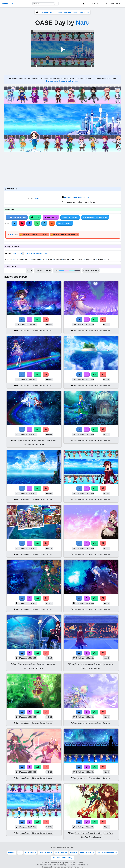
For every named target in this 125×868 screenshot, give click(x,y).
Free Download (17, 217)
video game (17, 253)
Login (112, 3)
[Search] (57, 4)
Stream (49, 259)
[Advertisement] (62, 169)
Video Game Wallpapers (68, 12)
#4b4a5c (77, 270)
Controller (36, 259)
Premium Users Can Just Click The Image (62, 81)
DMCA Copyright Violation (107, 852)
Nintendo (27, 259)
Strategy (100, 259)
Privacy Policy (30, 852)
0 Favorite (51, 217)
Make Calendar (70, 217)
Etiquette (74, 852)
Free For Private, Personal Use (77, 197)
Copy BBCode (65, 223)
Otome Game (90, 259)
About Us (12, 852)
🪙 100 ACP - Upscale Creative (34, 235)
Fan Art (107, 259)
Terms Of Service (45, 852)
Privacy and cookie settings (62, 858)
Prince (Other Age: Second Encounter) (31, 440)
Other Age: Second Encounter (36, 253)
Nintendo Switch (77, 259)
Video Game (25, 331)
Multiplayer (58, 259)
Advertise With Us (87, 852)
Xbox (43, 259)
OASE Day (85, 12)
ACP (11, 235)
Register (119, 3)
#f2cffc (67, 270)
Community (102, 3)
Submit (91, 3)
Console (66, 259)
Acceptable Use (61, 852)
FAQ (20, 852)
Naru (83, 23)
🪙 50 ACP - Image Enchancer (64, 235)
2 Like (35, 217)
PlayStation (18, 259)
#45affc (62, 270)
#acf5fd (72, 270)
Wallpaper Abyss (48, 12)
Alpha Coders (8, 4)
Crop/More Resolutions (95, 217)
